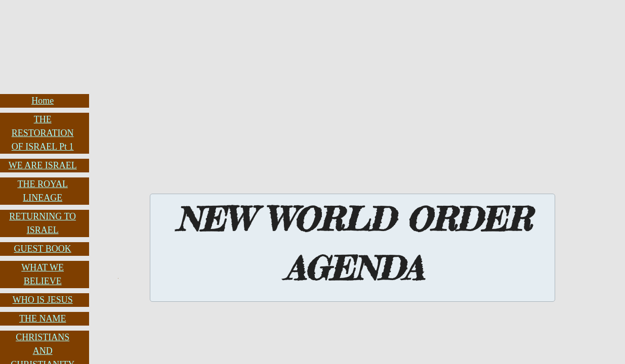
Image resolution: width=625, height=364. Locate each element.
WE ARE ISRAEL (43, 165)
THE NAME (43, 318)
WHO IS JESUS (43, 300)
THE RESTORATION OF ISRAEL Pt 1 (43, 133)
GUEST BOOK (43, 249)
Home (43, 101)
